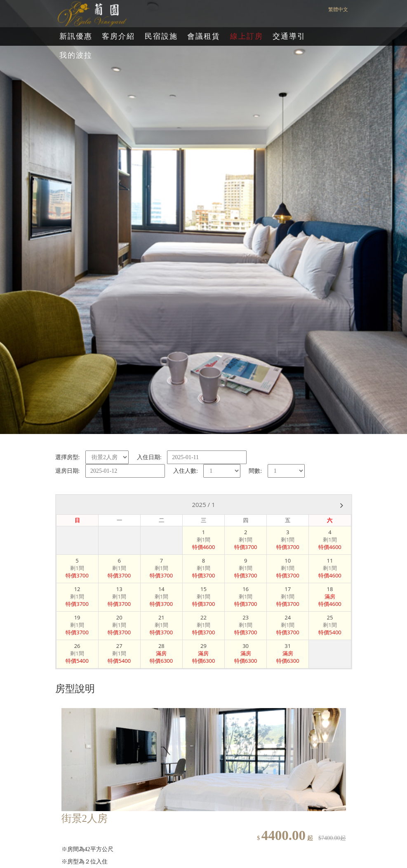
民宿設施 (161, 36)
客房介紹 (118, 36)
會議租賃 (204, 36)
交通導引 (289, 36)
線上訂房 (247, 36)
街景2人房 (85, 818)
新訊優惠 (76, 36)
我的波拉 (76, 55)
